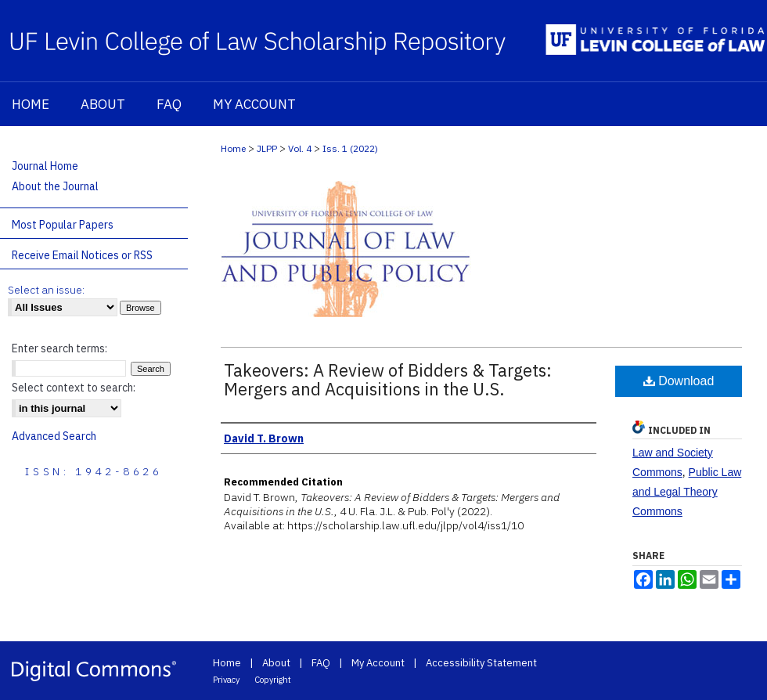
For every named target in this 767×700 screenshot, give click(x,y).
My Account (378, 663)
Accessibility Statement (481, 663)
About (276, 663)
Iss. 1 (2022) (350, 148)
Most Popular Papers (63, 225)
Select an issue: (46, 290)
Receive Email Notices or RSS (82, 255)
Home (233, 148)
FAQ (321, 663)
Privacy (226, 680)
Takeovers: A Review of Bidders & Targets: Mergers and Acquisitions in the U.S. (388, 379)
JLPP (267, 148)
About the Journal (55, 186)
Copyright (273, 680)
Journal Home (45, 166)
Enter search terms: (59, 348)
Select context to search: (74, 388)
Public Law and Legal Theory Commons (687, 492)
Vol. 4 (300, 148)
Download (679, 381)
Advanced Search (54, 436)
